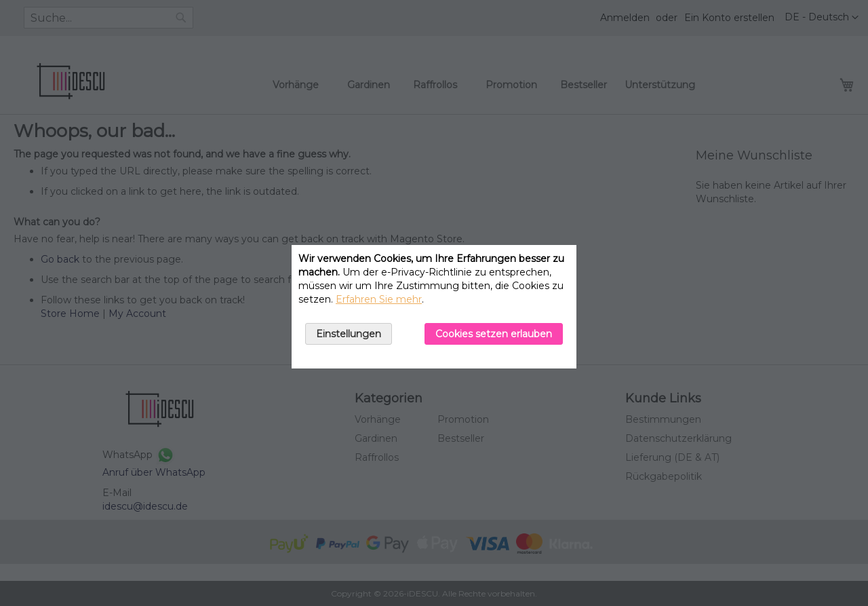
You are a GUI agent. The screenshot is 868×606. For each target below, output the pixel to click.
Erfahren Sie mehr (379, 299)
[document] (434, 307)
